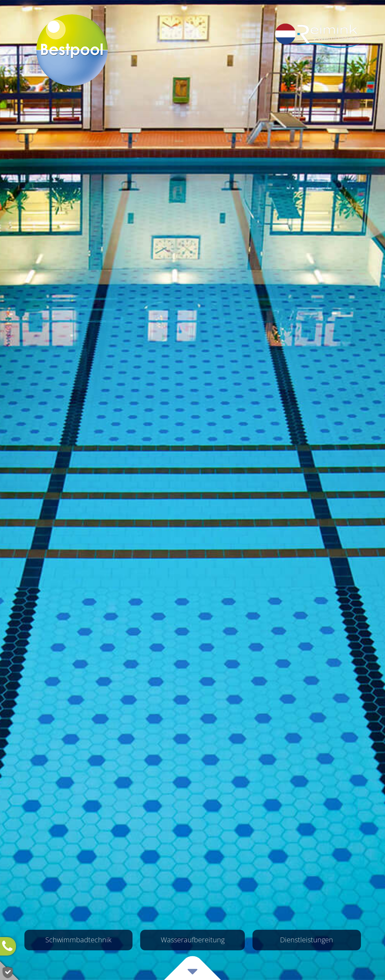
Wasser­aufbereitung (193, 940)
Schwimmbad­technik (78, 940)
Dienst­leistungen (307, 940)
